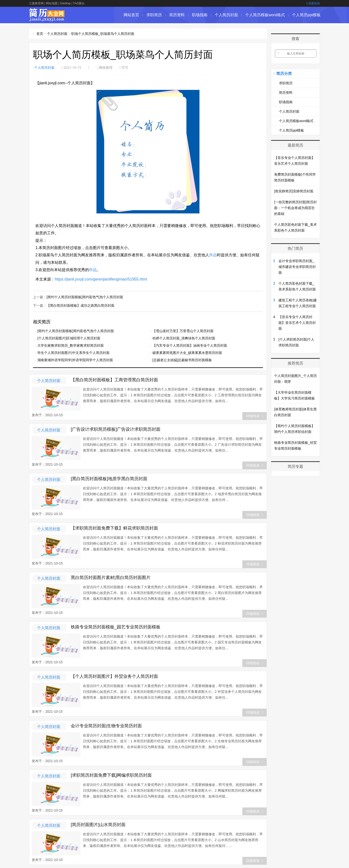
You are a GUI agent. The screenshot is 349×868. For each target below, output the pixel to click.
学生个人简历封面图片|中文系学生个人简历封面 (73, 352)
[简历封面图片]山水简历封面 (98, 824)
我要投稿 (313, 3)
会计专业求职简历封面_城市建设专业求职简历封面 (297, 267)
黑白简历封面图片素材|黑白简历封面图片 (111, 577)
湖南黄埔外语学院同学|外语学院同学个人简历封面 (75, 360)
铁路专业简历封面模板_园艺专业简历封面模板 (116, 626)
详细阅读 (254, 415)
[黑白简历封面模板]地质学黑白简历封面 (109, 478)
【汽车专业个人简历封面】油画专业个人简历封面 (190, 345)
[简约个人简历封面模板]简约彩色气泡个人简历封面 (85, 297)
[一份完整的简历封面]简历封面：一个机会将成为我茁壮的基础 (295, 208)
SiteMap (65, 3)
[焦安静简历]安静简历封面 (294, 191)
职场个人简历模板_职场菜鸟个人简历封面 (103, 34)
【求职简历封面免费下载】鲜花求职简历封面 (114, 528)
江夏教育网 (36, 3)
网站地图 (52, 3)
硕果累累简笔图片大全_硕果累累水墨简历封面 (187, 352)
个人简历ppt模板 (306, 15)
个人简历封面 (226, 15)
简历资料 (177, 15)
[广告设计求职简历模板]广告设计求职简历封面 (116, 429)
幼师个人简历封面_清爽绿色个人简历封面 (184, 338)
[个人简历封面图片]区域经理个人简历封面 (69, 338)
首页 (40, 34)
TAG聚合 (79, 3)
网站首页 (131, 15)
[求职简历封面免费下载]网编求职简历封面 (111, 775)
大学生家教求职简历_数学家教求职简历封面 (71, 345)
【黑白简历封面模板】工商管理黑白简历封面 (114, 379)
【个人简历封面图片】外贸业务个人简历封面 (114, 676)
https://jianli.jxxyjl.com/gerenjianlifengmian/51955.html (101, 279)
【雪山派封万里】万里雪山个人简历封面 (183, 330)
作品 (213, 255)
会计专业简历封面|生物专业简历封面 (106, 725)
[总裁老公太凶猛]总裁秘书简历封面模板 (182, 360)
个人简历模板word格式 (265, 15)
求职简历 (154, 15)
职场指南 (200, 15)
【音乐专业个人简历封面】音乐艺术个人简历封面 (297, 323)
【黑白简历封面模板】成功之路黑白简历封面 (80, 305)
